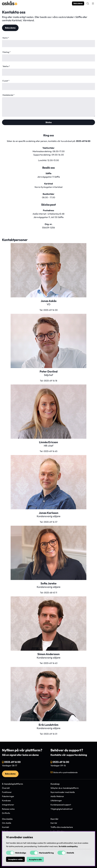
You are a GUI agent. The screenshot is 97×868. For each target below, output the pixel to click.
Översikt (6, 788)
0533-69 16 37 (51, 522)
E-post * (6, 81)
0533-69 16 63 (50, 663)
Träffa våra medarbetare (62, 827)
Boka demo (78, 3)
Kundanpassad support (61, 805)
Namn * (6, 38)
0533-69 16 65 (50, 451)
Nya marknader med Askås (63, 792)
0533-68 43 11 (51, 593)
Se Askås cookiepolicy (68, 846)
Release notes (8, 809)
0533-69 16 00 (83, 141)
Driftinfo (6, 813)
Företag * (7, 52)
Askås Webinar (57, 796)
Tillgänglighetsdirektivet (62, 809)
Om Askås (7, 823)
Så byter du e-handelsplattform (65, 788)
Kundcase (6, 800)
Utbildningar (56, 800)
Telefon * (6, 66)
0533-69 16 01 (50, 734)
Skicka (49, 122)
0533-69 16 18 (50, 381)
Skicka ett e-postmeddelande (65, 772)
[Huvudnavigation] (93, 4)
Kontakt (6, 827)
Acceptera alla (35, 859)
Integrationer (8, 805)
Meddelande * (8, 95)
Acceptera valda (15, 859)
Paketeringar (8, 796)
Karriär (54, 823)
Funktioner (7, 792)
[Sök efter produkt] (88, 4)
